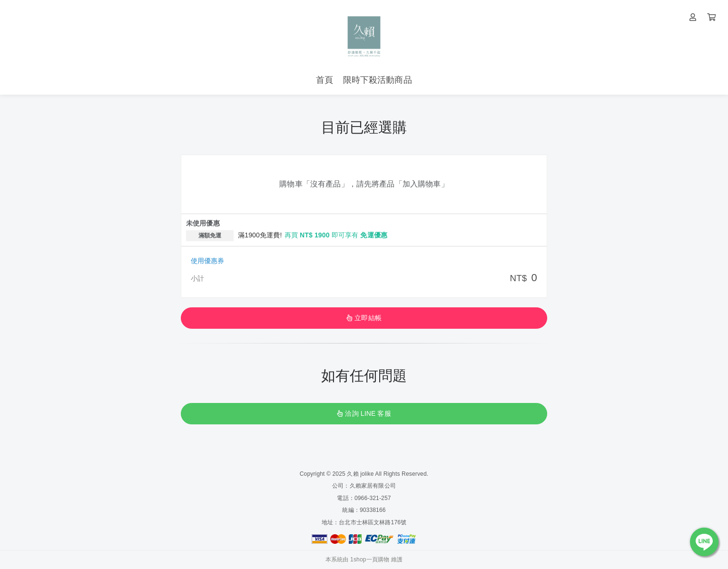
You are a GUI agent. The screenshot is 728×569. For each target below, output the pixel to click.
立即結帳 (364, 318)
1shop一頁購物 (370, 559)
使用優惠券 (207, 261)
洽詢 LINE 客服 (364, 413)
